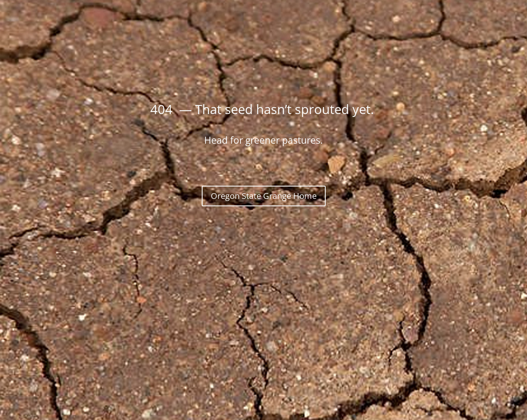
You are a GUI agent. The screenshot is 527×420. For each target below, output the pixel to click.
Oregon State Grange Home (264, 196)
